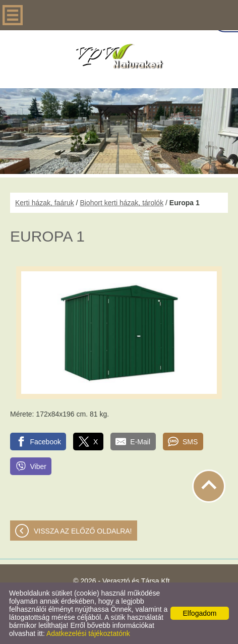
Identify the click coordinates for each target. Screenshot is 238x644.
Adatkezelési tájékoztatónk (88, 633)
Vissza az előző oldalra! (83, 531)
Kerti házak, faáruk (45, 203)
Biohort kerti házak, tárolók (122, 203)
